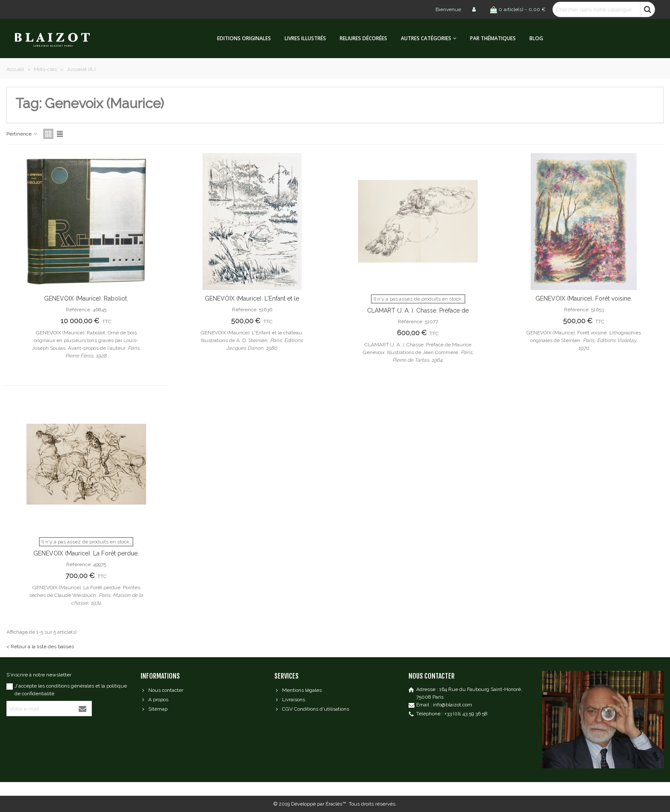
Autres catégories (426, 38)
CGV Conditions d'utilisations (312, 709)
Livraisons (290, 700)
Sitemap (154, 709)
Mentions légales (298, 690)
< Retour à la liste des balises (40, 647)
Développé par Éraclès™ (319, 804)
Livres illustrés (305, 38)
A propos (154, 700)
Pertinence (22, 134)
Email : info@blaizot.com (444, 705)
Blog (536, 38)
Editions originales (244, 38)
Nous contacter (162, 690)
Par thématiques (493, 38)
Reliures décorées (363, 38)
